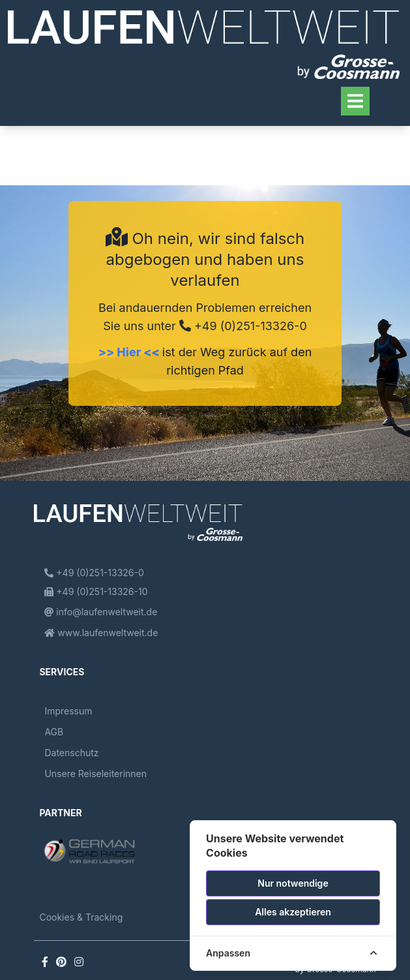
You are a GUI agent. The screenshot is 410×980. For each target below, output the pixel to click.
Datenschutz (71, 753)
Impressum (68, 711)
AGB (54, 732)
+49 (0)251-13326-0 (243, 326)
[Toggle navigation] (355, 101)
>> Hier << (130, 352)
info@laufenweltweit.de (101, 612)
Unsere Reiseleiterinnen (95, 773)
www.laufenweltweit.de (101, 633)
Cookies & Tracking (81, 917)
